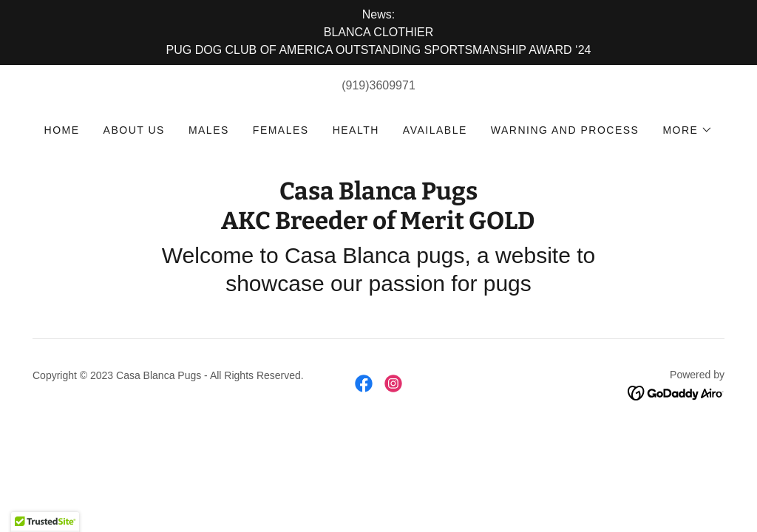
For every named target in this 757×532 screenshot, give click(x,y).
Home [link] (62, 130)
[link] (378, 225)
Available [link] (435, 130)
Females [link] (281, 130)
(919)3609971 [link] (378, 85)
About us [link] (134, 130)
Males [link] (209, 130)
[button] (688, 130)
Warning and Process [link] (565, 130)
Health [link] (356, 130)
